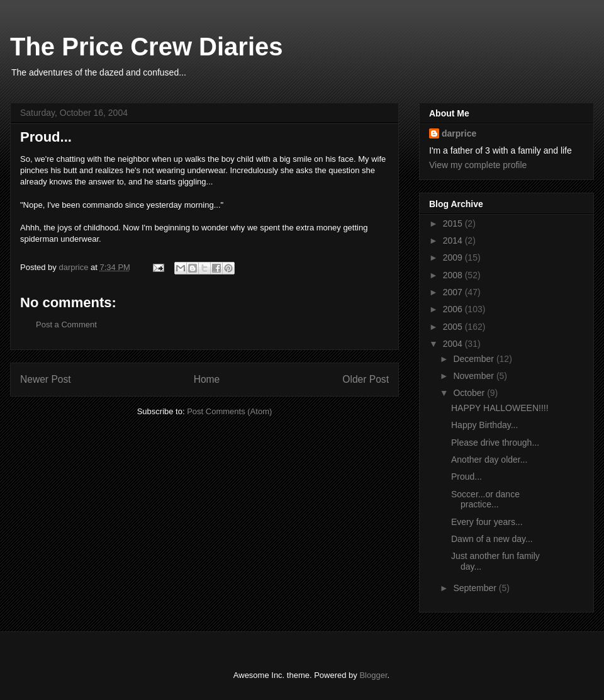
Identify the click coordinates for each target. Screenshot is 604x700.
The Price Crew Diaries (147, 47)
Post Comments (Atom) (229, 411)
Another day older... (489, 460)
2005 (454, 327)
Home (207, 379)
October (470, 393)
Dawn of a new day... (492, 539)
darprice (459, 133)
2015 (454, 223)
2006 (454, 309)
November (474, 376)
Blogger (373, 675)
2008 (454, 275)
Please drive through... (495, 443)
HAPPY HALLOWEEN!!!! (500, 408)
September (476, 588)
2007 (454, 292)
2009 (454, 257)
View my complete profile (478, 165)
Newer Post (46, 379)
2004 (454, 344)
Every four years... (487, 522)
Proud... (467, 477)
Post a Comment (66, 325)
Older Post (366, 379)
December (474, 359)
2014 (454, 240)
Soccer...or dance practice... (485, 500)
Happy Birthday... (484, 425)
